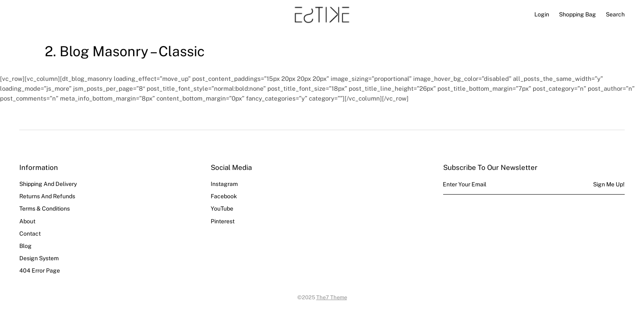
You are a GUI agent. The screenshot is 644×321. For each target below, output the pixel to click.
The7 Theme (332, 297)
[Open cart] (577, 14)
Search (615, 14)
